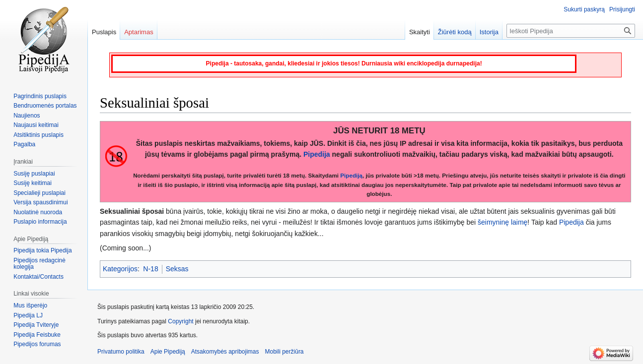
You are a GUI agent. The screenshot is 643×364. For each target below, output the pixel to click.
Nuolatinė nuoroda (38, 212)
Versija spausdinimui (40, 202)
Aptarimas (139, 32)
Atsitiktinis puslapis (38, 135)
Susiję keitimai (33, 183)
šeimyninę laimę (502, 222)
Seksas (177, 269)
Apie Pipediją (168, 352)
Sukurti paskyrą (584, 9)
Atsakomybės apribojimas (225, 352)
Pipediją (351, 175)
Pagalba (24, 144)
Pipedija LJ (28, 315)
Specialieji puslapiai (39, 193)
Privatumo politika (121, 352)
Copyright (180, 321)
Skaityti (420, 32)
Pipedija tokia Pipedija (42, 250)
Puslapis (104, 32)
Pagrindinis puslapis (40, 96)
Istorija (489, 32)
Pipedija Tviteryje (36, 325)
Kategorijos (120, 269)
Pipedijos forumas (37, 344)
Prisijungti (622, 9)
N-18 (150, 269)
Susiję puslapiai (34, 174)
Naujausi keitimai (36, 125)
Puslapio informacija (40, 222)
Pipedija (317, 154)
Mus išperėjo (30, 305)
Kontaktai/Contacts (38, 277)
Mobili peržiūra (285, 352)
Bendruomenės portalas (45, 106)
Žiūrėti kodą (455, 32)
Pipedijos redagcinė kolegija (39, 264)
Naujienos (27, 116)
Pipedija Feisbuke (37, 335)
